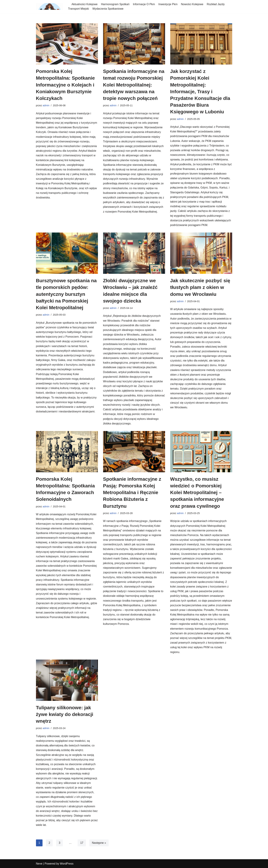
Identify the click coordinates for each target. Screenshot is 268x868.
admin (46, 105)
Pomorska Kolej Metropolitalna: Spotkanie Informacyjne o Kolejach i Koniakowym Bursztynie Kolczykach (65, 85)
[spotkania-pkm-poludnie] (49, 6)
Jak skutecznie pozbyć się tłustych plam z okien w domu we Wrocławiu (200, 287)
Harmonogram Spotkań (115, 4)
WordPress (67, 864)
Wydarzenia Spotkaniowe (108, 9)
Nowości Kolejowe (192, 4)
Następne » (99, 843)
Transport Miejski (79, 9)
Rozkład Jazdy (216, 4)
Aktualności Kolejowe (85, 4)
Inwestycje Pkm (168, 4)
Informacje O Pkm (144, 4)
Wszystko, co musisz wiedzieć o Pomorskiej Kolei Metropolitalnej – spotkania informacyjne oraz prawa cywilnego (197, 493)
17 (82, 843)
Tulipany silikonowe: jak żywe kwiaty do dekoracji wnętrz (65, 714)
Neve (39, 864)
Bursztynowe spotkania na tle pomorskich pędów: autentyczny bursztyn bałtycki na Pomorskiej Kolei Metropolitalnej (66, 294)
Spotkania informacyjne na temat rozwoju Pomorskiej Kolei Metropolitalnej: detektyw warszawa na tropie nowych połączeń (134, 85)
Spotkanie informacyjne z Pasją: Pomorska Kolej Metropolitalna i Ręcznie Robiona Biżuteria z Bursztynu (132, 493)
